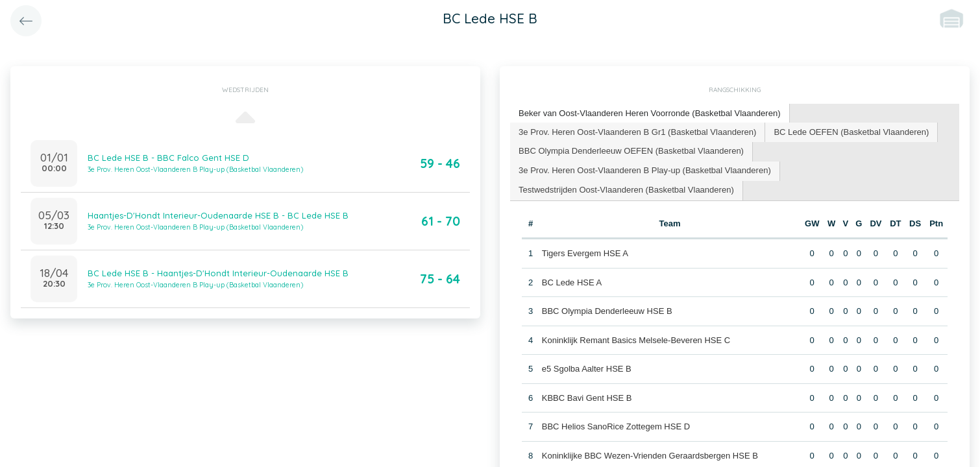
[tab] (650, 114)
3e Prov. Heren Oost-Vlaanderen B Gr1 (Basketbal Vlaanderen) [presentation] (637, 131)
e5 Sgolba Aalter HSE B (587, 369)
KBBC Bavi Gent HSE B (587, 397)
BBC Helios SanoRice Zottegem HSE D (616, 426)
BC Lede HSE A (572, 282)
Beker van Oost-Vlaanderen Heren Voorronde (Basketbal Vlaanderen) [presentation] (649, 113)
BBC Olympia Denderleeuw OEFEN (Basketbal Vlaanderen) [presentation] (631, 151)
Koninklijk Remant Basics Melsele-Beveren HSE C (636, 340)
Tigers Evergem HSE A (585, 253)
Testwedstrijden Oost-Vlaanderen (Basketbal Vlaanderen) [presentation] (626, 190)
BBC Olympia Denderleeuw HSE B (607, 311)
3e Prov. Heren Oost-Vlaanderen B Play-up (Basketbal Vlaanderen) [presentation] (644, 170)
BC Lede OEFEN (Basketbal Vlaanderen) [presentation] (850, 131)
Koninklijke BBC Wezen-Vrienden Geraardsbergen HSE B (650, 455)
